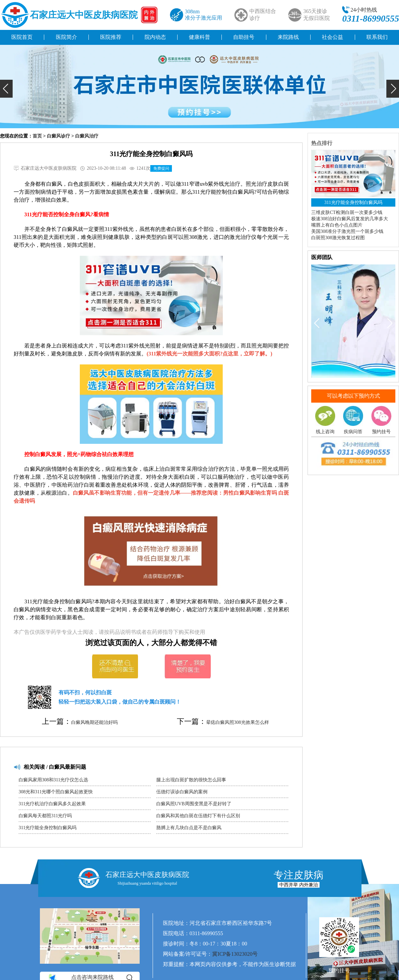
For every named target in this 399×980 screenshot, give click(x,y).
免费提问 (161, 168)
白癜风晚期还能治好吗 (94, 722)
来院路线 (288, 37)
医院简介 (66, 37)
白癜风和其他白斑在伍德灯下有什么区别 (198, 816)
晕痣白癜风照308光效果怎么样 (238, 722)
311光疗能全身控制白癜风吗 (48, 828)
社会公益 (332, 37)
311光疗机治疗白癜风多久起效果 (52, 804)
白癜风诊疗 (59, 136)
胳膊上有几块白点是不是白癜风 (189, 828)
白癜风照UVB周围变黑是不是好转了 (194, 804)
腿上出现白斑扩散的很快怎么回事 (191, 780)
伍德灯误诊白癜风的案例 (182, 792)
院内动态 (155, 37)
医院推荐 (111, 37)
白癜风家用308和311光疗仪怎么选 (53, 780)
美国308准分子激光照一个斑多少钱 (347, 231)
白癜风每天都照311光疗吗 (45, 816)
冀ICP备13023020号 (235, 954)
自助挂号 (244, 37)
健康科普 (199, 37)
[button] (6, 89)
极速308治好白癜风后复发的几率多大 (350, 219)
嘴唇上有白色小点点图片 (337, 225)
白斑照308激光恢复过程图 (338, 238)
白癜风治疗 (87, 136)
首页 (37, 136)
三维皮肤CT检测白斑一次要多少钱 (347, 212)
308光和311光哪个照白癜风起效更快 (56, 792)
